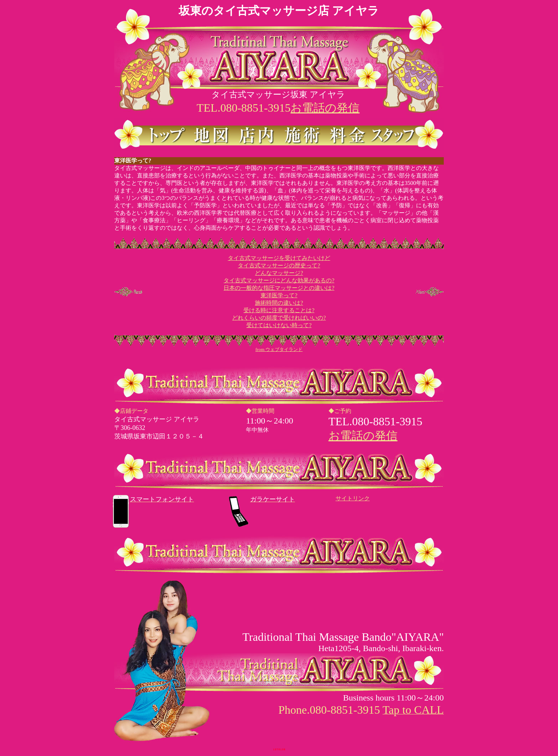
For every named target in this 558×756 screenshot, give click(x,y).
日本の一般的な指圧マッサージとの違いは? (279, 288)
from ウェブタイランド (279, 349)
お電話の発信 (325, 108)
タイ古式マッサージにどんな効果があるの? (279, 280)
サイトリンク (353, 498)
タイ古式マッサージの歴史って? (279, 265)
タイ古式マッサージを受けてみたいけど (279, 258)
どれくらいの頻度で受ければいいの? (279, 318)
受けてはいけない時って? (279, 325)
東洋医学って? (279, 295)
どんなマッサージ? (279, 273)
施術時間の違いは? (279, 303)
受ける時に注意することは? (279, 310)
